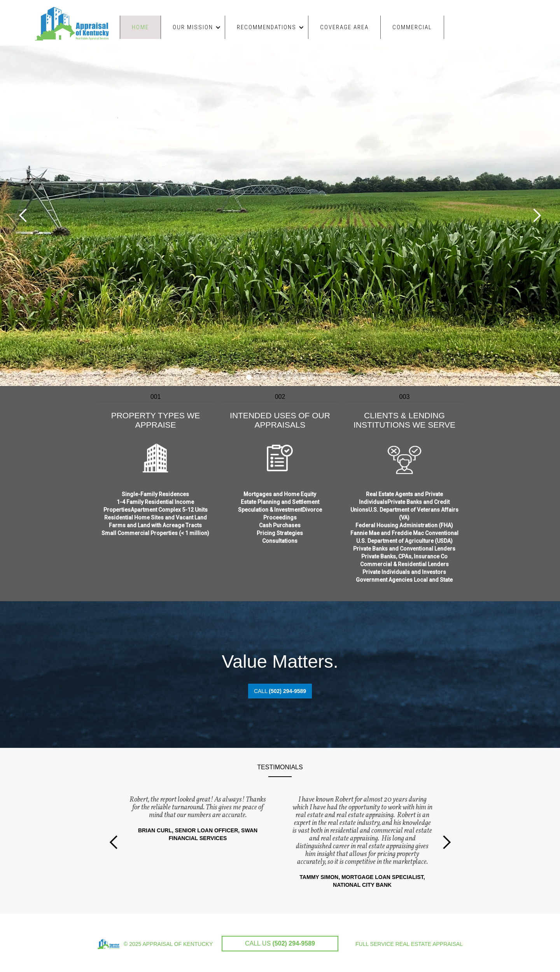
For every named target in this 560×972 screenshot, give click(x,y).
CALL (280, 691)
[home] (75, 21)
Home (140, 27)
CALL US (280, 943)
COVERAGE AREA (344, 27)
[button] (193, 27)
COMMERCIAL (412, 27)
